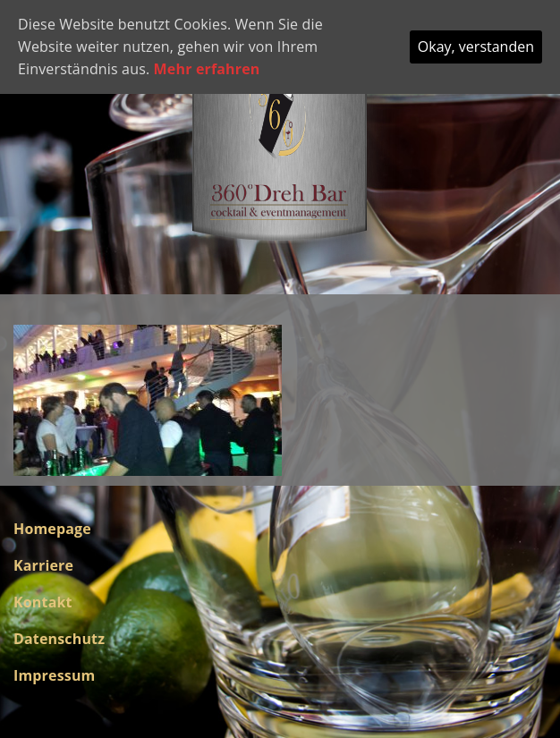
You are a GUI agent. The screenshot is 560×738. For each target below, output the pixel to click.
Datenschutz (59, 639)
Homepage (52, 529)
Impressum (54, 675)
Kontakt (43, 602)
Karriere (43, 565)
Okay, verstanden (476, 47)
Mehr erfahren (207, 69)
